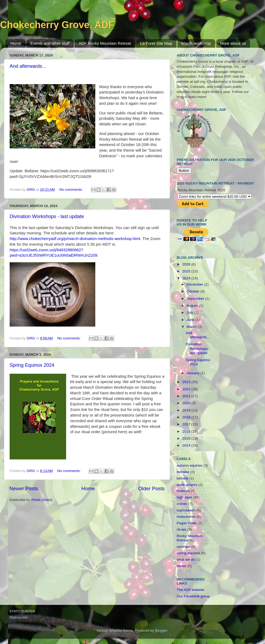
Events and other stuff (50, 43)
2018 (187, 417)
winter (181, 566)
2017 (187, 424)
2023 (187, 382)
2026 (187, 264)
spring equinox (188, 553)
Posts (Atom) (42, 500)
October (194, 291)
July (190, 312)
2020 (187, 403)
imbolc (182, 504)
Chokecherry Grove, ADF (57, 25)
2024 (187, 278)
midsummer (186, 517)
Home (16, 43)
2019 (187, 410)
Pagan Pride (187, 523)
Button (184, 171)
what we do (186, 559)
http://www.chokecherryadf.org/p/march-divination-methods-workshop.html (75, 239)
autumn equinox (190, 465)
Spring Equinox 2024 (32, 365)
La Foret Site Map (156, 43)
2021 (187, 396)
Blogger (161, 630)
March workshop (196, 43)
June (191, 320)
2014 (187, 445)
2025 (187, 271)
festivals (183, 491)
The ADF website (190, 590)
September (196, 299)
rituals (181, 529)
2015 (187, 438)
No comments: (72, 190)
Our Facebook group (193, 596)
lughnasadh (186, 510)
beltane (183, 478)
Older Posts (151, 488)
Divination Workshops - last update (47, 216)
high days (184, 497)
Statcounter (19, 617)
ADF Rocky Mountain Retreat (105, 43)
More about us (233, 43)
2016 (187, 431)
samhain (183, 547)
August (193, 306)
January (194, 373)
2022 (187, 389)
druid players (187, 485)
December (195, 284)
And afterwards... (28, 66)
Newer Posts (24, 488)
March (192, 327)
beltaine (183, 472)
